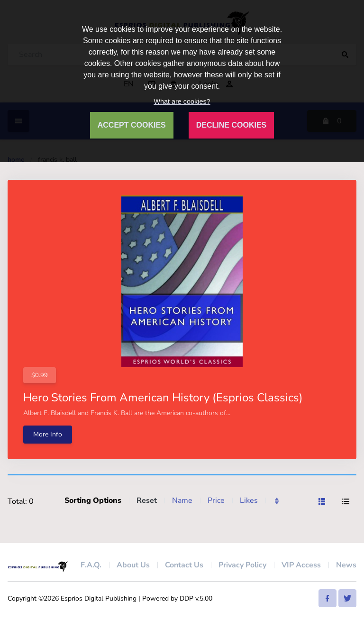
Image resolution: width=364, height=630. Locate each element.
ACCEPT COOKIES (132, 125)
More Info (48, 434)
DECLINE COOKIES (231, 125)
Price (216, 500)
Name (182, 500)
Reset (147, 500)
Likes (249, 500)
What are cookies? (182, 102)
